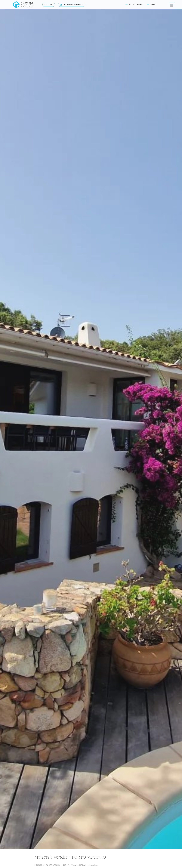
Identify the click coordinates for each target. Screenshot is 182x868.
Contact (152, 4)
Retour (49, 4)
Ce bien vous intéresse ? (71, 4)
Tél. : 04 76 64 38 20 (134, 4)
